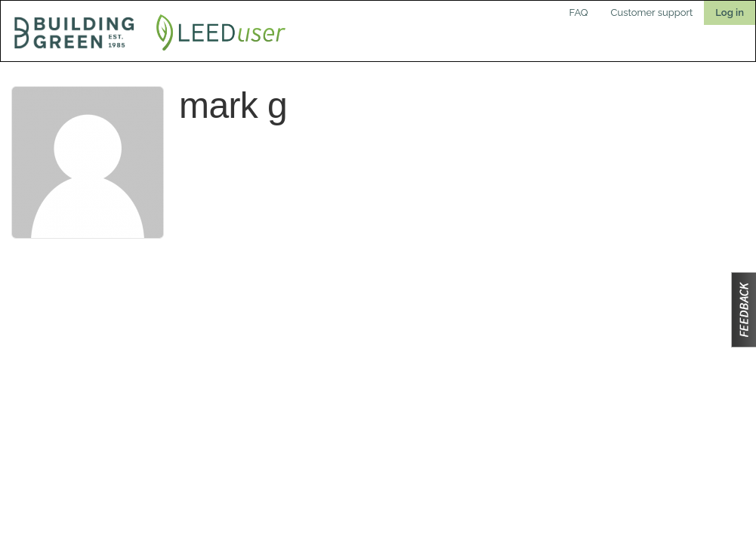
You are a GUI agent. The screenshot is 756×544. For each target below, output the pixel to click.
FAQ (579, 12)
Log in (730, 12)
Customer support (652, 12)
